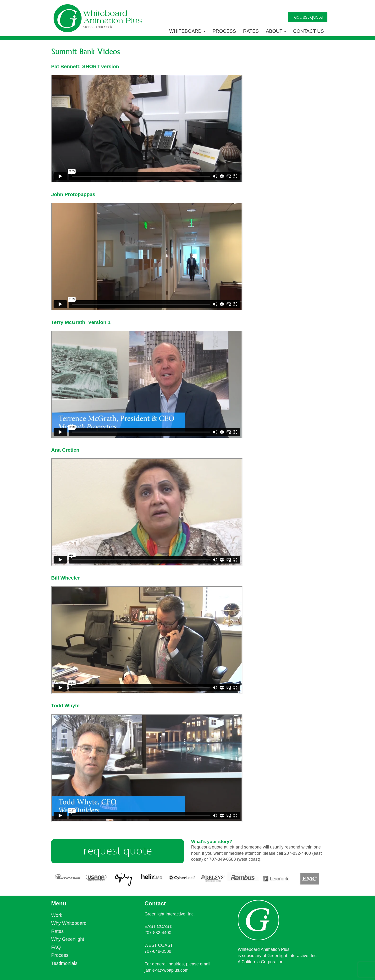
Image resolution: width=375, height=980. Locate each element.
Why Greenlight (68, 939)
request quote (118, 850)
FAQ (56, 947)
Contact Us (309, 31)
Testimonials (64, 963)
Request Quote (308, 17)
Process (224, 31)
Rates (251, 31)
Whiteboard (187, 31)
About (276, 31)
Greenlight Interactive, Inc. (170, 914)
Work (57, 915)
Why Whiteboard (69, 923)
